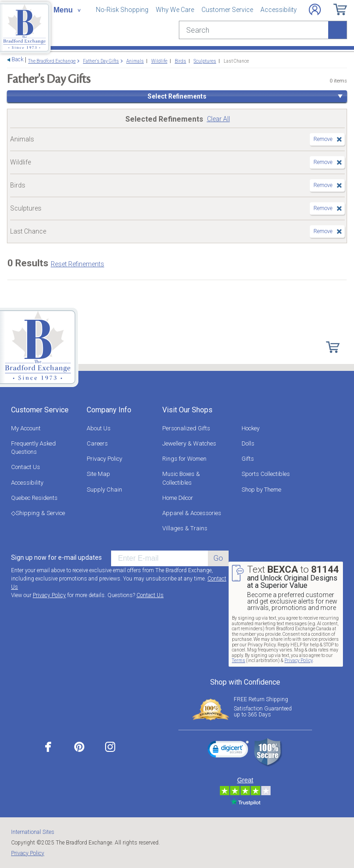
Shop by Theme (261, 490)
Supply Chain (104, 490)
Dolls (248, 443)
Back (18, 60)
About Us (99, 428)
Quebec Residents (34, 498)
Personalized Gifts (186, 428)
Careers (97, 443)
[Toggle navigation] (67, 10)
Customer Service (227, 10)
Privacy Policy (104, 459)
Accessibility (279, 10)
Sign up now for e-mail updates (56, 557)
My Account (26, 428)
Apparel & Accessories (192, 513)
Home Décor (178, 498)
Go (218, 558)
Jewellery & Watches (189, 443)
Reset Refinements (77, 264)
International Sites (33, 832)
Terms (239, 660)
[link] (228, 751)
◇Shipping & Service (38, 513)
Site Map (98, 474)
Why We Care (175, 10)
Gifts (248, 459)
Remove (323, 139)
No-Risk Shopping (122, 10)
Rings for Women (184, 459)
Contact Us (26, 467)
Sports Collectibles (266, 474)
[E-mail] (159, 558)
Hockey (251, 428)
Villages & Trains (185, 528)
